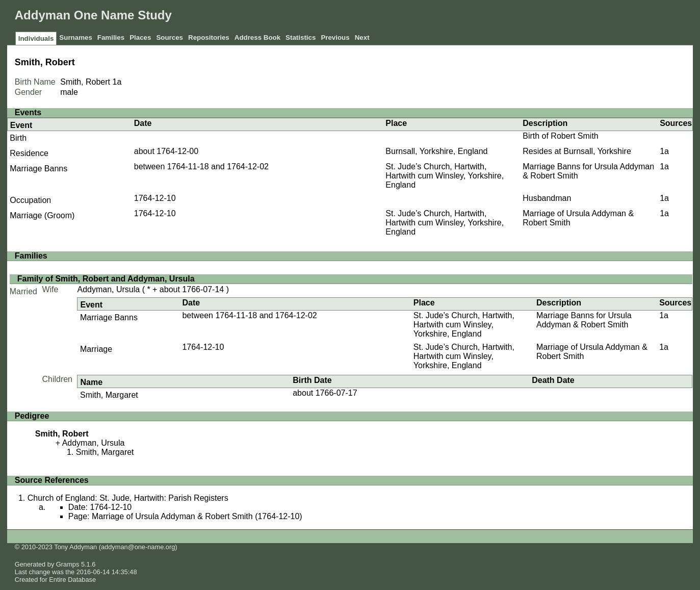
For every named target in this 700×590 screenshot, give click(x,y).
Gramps (68, 564)
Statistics (301, 37)
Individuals (36, 39)
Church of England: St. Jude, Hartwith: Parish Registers (128, 498)
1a (117, 82)
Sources (170, 37)
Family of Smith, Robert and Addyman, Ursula (106, 279)
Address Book (257, 37)
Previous (335, 37)
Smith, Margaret (109, 395)
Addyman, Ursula (108, 289)
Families (111, 37)
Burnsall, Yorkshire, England (436, 151)
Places (140, 37)
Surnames (75, 37)
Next (362, 37)
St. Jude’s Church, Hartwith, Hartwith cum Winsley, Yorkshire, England (445, 176)
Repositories (209, 37)
